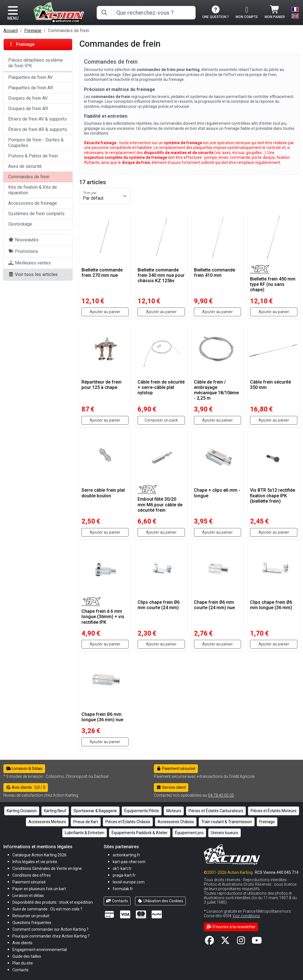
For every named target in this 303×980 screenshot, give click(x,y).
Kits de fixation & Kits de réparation (33, 190)
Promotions (23, 251)
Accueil (11, 31)
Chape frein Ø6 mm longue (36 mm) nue (102, 717)
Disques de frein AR (28, 109)
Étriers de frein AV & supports (37, 119)
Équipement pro (189, 833)
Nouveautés (23, 240)
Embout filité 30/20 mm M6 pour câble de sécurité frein (160, 505)
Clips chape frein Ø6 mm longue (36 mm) (271, 605)
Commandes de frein (29, 177)
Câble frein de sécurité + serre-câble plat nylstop (161, 387)
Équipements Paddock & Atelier (140, 833)
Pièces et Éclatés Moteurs (274, 811)
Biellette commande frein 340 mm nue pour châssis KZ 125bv (161, 275)
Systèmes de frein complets (36, 214)
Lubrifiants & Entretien (85, 833)
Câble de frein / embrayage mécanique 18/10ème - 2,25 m (216, 390)
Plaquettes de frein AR (31, 88)
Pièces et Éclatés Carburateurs (216, 811)
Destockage (20, 224)
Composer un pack (161, 420)
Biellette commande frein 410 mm (214, 273)
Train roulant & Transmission (227, 822)
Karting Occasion (22, 811)
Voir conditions (246, 916)
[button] (27, 956)
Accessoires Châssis (176, 822)
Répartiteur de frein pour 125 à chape (101, 385)
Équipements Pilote (142, 811)
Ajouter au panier (105, 312)
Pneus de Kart (86, 822)
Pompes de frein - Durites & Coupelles (36, 143)
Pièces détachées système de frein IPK (36, 63)
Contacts (117, 901)
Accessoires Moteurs (47, 822)
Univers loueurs (225, 833)
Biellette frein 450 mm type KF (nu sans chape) (273, 284)
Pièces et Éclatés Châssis (128, 822)
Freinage (33, 31)
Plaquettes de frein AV (30, 77)
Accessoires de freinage (33, 203)
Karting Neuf (55, 811)
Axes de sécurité (25, 166)
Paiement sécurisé (176, 769)
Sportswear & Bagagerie (95, 811)
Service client (171, 787)
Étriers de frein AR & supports (38, 129)
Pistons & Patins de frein (33, 156)
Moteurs (174, 811)
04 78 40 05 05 (221, 795)
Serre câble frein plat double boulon (103, 493)
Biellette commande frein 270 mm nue (102, 273)
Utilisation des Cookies (160, 901)
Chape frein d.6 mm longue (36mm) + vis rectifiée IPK (103, 617)
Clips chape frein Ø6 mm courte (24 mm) (159, 605)
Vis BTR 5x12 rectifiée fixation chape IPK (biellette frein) (273, 495)
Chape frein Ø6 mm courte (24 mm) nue (214, 605)
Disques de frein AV (28, 98)
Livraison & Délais (24, 769)
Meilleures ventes (29, 263)
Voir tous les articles (33, 274)
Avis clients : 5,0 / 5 (26, 787)
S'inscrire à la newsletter (231, 927)
